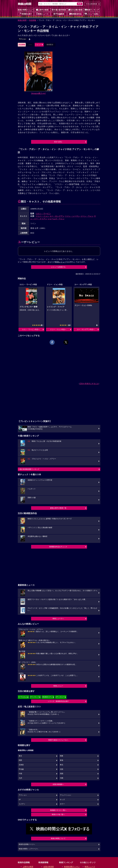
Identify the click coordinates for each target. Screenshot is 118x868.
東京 (20, 756)
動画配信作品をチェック (58, 547)
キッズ (62, 800)
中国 (20, 774)
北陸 (62, 769)
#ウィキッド (35, 697)
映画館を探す (26, 14)
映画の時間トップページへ (28, 849)
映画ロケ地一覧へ (58, 814)
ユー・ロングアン (57, 216)
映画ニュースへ (58, 619)
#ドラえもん (23, 697)
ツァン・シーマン (72, 216)
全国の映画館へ (58, 784)
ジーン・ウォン (87, 216)
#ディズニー (60, 697)
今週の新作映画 (59, 10)
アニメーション (66, 795)
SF (20, 800)
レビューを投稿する (58, 267)
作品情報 (33, 20)
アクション (23, 39)
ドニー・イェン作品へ (58, 329)
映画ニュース (42, 14)
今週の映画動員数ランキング (29, 469)
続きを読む (58, 142)
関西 (20, 760)
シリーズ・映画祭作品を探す (58, 701)
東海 (62, 760)
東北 (62, 765)
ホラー (62, 804)
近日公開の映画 (75, 10)
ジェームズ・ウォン (56, 219)
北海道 (21, 765)
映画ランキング (92, 10)
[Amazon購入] (38, 93)
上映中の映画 (42, 10)
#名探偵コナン (47, 697)
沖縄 (62, 778)
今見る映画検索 (91, 4)
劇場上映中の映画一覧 (58, 508)
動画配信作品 (75, 14)
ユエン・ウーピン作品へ (31, 329)
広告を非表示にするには (89, 384)
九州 (20, 778)
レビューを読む (92, 14)
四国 (62, 774)
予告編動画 (59, 14)
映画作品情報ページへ (27, 844)
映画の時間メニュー (26, 10)
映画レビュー (58, 686)
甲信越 (21, 769)
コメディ (22, 804)
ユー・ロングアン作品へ (86, 329)
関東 (62, 756)
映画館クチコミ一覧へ (58, 810)
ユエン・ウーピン (43, 213)
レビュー (38, 45)
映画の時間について (58, 838)
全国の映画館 (49, 867)
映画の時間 (22, 20)
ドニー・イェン (42, 216)
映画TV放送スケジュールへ (58, 740)
